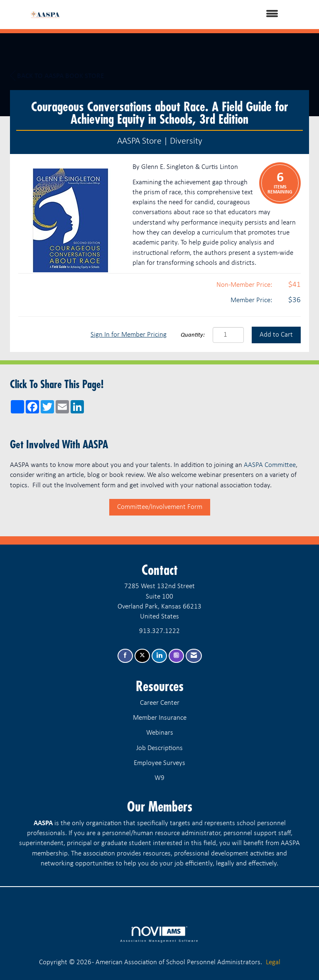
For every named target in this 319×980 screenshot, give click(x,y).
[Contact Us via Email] (194, 656)
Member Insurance (160, 718)
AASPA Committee (270, 465)
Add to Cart (276, 335)
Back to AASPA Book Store (57, 76)
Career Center (160, 703)
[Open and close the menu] (180, 15)
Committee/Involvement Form (160, 507)
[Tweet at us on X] (142, 656)
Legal (273, 962)
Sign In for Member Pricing (129, 335)
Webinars (160, 733)
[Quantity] (228, 335)
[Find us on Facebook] (125, 656)
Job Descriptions (159, 748)
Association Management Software (159, 934)
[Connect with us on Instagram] (176, 656)
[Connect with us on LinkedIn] (159, 656)
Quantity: (193, 335)
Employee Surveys (159, 763)
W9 (159, 778)
